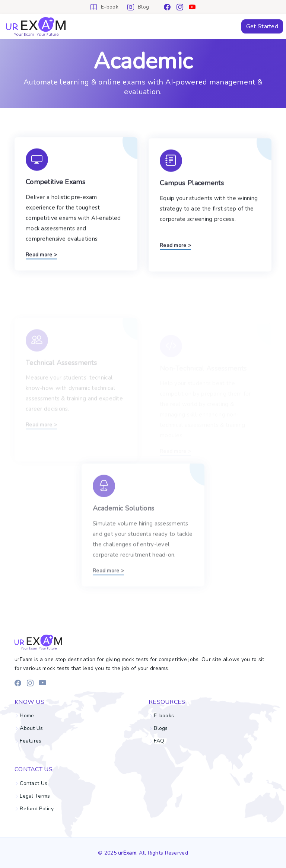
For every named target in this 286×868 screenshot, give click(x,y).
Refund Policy (37, 809)
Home (27, 716)
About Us (31, 728)
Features (31, 741)
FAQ (159, 741)
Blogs (161, 728)
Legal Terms (35, 796)
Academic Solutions (123, 524)
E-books (164, 716)
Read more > (41, 257)
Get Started (262, 26)
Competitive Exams (55, 185)
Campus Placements (192, 188)
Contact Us (34, 784)
